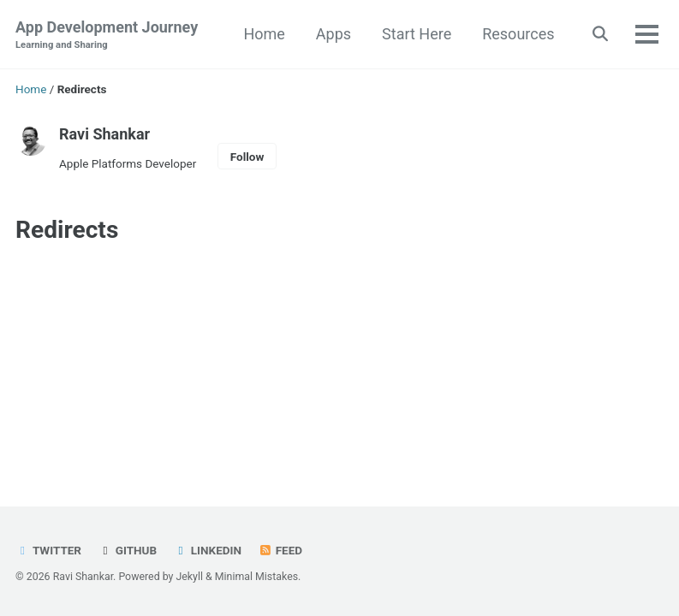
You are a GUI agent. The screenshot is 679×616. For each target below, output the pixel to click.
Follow (247, 157)
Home (264, 34)
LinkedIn (208, 550)
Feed (280, 550)
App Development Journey (107, 36)
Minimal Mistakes (256, 577)
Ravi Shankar (104, 134)
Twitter (48, 550)
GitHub (127, 550)
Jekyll (189, 577)
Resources (518, 34)
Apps (334, 34)
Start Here (417, 34)
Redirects (67, 230)
